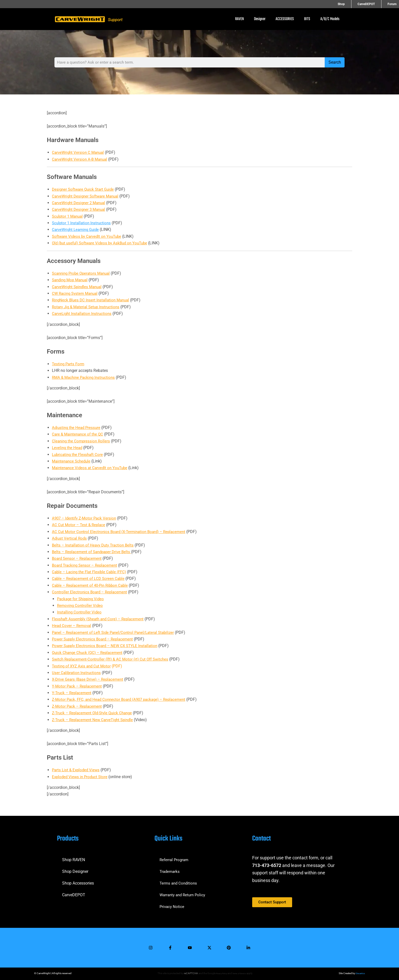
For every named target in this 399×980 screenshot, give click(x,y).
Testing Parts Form (69, 364)
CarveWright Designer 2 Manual (80, 203)
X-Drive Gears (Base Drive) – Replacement (90, 679)
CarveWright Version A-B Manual (81, 159)
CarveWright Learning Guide (77, 229)
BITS (307, 19)
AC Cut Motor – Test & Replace (80, 525)
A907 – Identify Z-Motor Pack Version (86, 518)
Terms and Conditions (179, 880)
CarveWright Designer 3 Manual (80, 209)
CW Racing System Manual (76, 293)
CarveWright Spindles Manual (79, 287)
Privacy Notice (172, 904)
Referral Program (175, 857)
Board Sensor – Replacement (78, 558)
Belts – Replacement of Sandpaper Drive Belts (94, 552)
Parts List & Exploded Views (77, 770)
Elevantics (359, 973)
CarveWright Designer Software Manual (87, 196)
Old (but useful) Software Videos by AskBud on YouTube (102, 243)
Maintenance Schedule (72, 461)
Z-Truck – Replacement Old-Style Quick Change (94, 713)
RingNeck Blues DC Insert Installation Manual (92, 300)
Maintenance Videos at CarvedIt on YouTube (92, 468)
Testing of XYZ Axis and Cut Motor (83, 666)
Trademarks (170, 869)
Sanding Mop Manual (71, 280)
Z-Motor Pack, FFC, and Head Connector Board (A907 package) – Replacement (122, 699)
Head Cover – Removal (73, 626)
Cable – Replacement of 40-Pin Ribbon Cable (92, 585)
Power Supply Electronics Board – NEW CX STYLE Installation (107, 646)
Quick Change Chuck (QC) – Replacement (89, 653)
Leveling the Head (68, 448)
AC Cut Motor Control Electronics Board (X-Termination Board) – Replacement (122, 532)
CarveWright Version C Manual (79, 152)
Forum (392, 4)
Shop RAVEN (74, 857)
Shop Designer (75, 869)
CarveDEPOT (374, 4)
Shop (356, 4)
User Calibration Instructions (77, 673)
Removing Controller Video (81, 605)
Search (335, 62)
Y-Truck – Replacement (73, 693)
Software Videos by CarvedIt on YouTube (88, 236)
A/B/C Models (330, 19)
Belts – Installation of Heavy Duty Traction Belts (95, 545)
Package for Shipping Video (82, 599)
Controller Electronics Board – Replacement (91, 592)
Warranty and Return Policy (184, 892)
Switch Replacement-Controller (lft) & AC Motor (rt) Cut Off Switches (113, 659)
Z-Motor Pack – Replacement (78, 706)
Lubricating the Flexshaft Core (79, 454)
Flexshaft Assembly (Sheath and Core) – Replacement (101, 619)
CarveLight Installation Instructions (83, 313)
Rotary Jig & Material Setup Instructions (88, 307)
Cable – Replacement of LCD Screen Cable (90, 578)
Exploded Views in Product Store (81, 777)
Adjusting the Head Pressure (77, 428)
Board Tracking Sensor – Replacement (86, 565)
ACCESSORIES (285, 19)
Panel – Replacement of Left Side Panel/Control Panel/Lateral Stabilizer (117, 632)
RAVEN (239, 19)
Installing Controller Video (80, 612)
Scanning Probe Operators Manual (83, 273)
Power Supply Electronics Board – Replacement (95, 639)
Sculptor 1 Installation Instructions (83, 223)
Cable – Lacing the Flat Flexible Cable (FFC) (91, 572)
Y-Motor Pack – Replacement (78, 686)
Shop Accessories (78, 880)
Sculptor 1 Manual (68, 216)
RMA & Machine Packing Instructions (85, 377)
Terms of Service (240, 973)
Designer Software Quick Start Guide (85, 189)
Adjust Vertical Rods (70, 538)
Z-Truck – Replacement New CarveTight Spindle (95, 720)
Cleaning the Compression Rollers (82, 441)
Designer (260, 19)
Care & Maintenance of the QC (79, 434)
